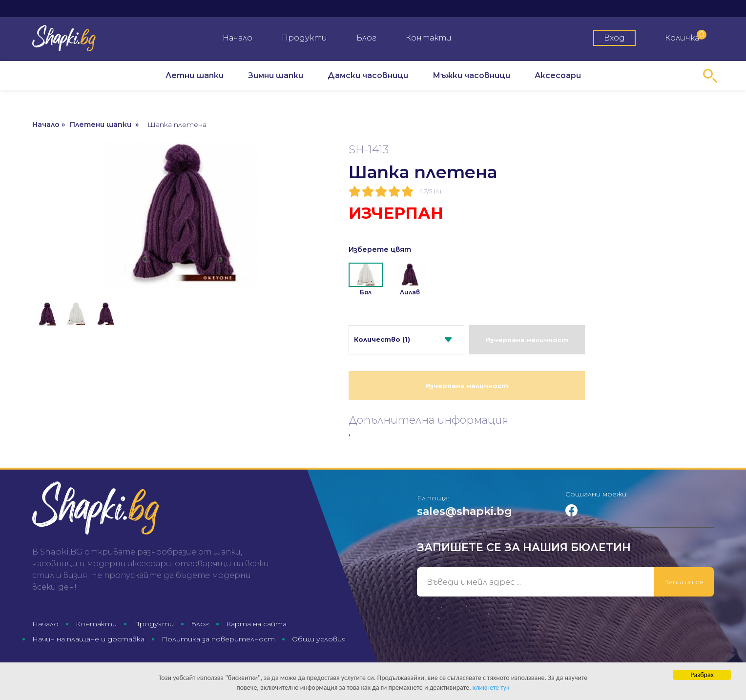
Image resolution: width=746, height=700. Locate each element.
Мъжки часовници (471, 75)
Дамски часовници (368, 75)
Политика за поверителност (218, 639)
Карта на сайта (256, 624)
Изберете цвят (380, 249)
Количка (686, 36)
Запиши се (684, 582)
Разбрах (702, 675)
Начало (238, 38)
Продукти (304, 38)
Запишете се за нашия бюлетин (524, 547)
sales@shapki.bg (465, 511)
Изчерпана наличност (527, 340)
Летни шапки (195, 75)
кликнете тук (491, 688)
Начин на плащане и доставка (88, 639)
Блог (366, 38)
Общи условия (319, 639)
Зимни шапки (276, 75)
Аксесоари (558, 75)
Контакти (429, 38)
